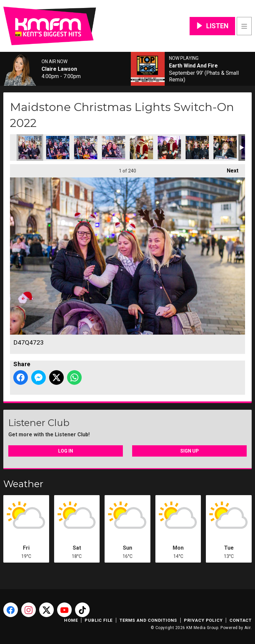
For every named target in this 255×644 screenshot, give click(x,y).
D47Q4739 (197, 148)
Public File (99, 620)
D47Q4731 (169, 148)
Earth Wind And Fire (193, 66)
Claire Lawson (59, 69)
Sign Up (190, 451)
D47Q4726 (86, 148)
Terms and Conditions (148, 620)
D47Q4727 (114, 148)
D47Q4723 (30, 148)
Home (71, 620)
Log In (66, 451)
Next (229, 169)
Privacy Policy (203, 620)
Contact (241, 620)
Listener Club (39, 423)
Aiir (248, 628)
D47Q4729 (141, 148)
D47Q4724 (58, 148)
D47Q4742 (225, 148)
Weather (23, 484)
